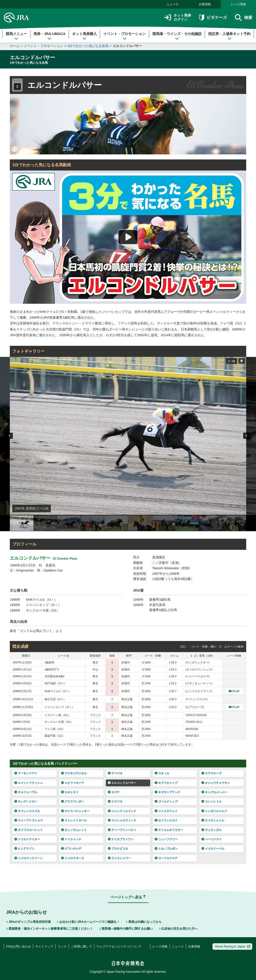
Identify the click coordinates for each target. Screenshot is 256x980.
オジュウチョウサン (216, 783)
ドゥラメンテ (71, 839)
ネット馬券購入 (84, 36)
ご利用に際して (81, 947)
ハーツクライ (211, 839)
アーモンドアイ (26, 773)
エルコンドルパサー (127, 46)
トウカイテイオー (27, 839)
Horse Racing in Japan (232, 947)
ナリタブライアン (121, 839)
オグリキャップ (166, 783)
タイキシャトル (213, 820)
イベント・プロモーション (124, 36)
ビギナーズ (213, 18)
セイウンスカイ (166, 820)
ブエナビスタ (118, 849)
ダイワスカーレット (29, 830)
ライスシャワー (119, 858)
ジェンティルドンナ (122, 811)
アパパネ (115, 773)
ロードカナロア (166, 858)
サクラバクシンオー (75, 811)
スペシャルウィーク (122, 820)
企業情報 (205, 4)
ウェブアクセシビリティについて (119, 947)
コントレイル (211, 801)
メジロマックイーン (29, 858)
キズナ (114, 792)
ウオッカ (162, 773)
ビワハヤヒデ (71, 849)
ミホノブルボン (166, 849)
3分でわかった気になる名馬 (88, 46)
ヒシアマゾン (24, 849)
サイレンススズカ (27, 811)
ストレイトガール (74, 820)
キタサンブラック (167, 792)
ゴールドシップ (166, 801)
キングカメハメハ (214, 792)
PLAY (234, 691)
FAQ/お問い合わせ (18, 947)
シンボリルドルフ (214, 811)
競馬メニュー (16, 36)
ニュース (173, 4)
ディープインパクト (122, 830)
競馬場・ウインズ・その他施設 (177, 36)
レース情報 (238, 4)
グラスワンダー (73, 801)
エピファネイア (73, 783)
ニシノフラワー (166, 839)
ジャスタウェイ (166, 811)
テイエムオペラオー (169, 830)
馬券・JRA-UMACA (49, 36)
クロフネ (115, 801)
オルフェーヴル (26, 792)
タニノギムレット (74, 830)
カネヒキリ (70, 792)
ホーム (15, 46)
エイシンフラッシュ (29, 783)
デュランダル (211, 830)
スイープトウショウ (29, 820)
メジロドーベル (213, 849)
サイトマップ (44, 947)
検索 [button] (244, 18)
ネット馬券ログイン (178, 18)
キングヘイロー (26, 801)
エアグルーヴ (211, 773)
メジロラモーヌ (73, 858)
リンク (62, 947)
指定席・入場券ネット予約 (229, 36)
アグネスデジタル (74, 773)
